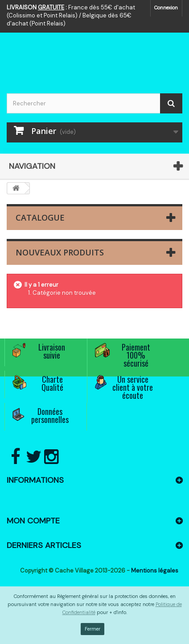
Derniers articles (44, 545)
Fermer (92, 629)
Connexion (166, 8)
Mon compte (33, 521)
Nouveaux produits (60, 252)
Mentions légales (155, 571)
